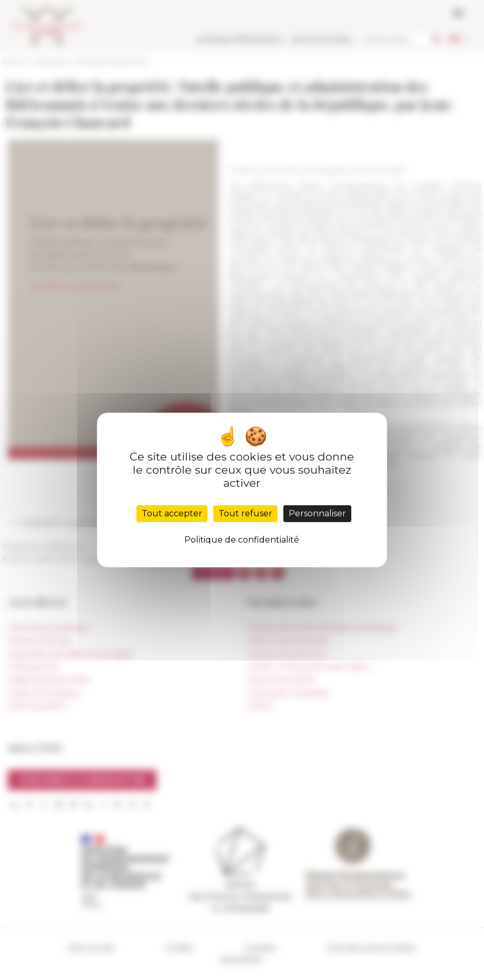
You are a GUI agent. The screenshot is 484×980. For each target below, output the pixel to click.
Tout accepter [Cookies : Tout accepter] (172, 513)
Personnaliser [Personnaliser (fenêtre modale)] (317, 513)
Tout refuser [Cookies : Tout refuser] (245, 513)
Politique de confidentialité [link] (242, 540)
